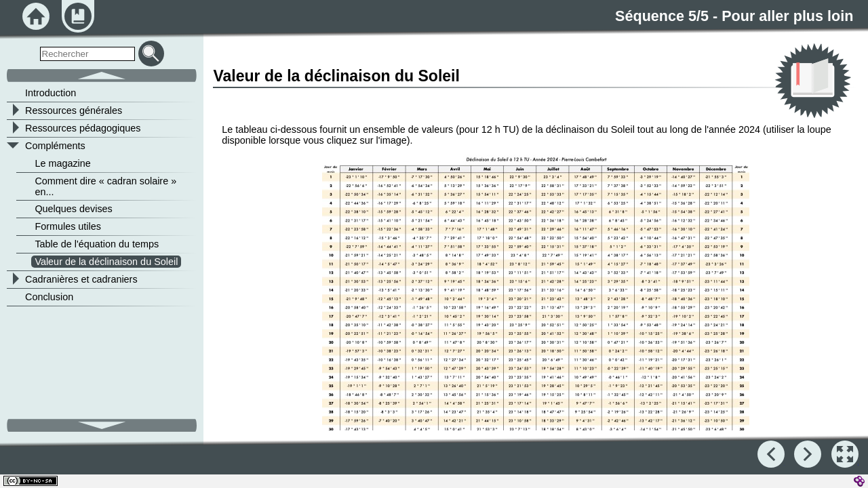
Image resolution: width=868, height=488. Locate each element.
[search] (87, 54)
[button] (536, 300)
